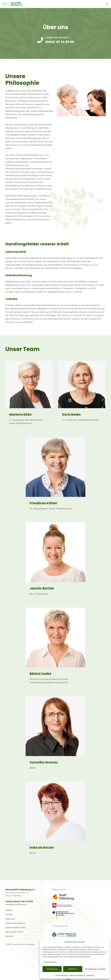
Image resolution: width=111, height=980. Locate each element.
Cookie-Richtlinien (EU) (16, 927)
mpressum (10, 919)
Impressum (90, 975)
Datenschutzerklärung (77, 975)
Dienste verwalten (50, 962)
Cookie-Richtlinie (62, 975)
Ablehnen (73, 969)
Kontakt (9, 914)
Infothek (9, 910)
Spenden (9, 936)
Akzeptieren (52, 969)
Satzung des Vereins (14, 932)
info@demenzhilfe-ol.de (16, 905)
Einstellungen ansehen (95, 969)
